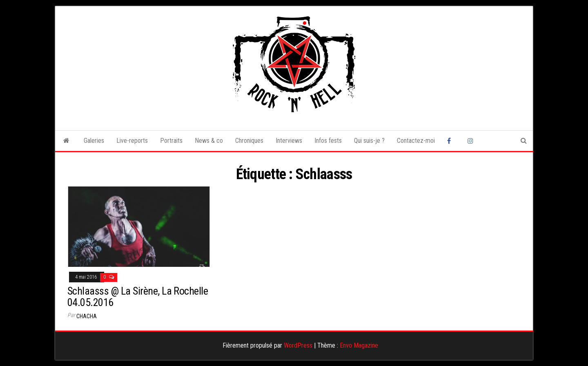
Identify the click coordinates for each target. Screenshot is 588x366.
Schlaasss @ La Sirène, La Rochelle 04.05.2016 (138, 297)
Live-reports (132, 141)
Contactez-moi (416, 141)
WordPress (298, 345)
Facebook (451, 141)
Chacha (87, 316)
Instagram (472, 141)
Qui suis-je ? (369, 141)
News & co (209, 141)
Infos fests (328, 141)
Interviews (289, 141)
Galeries (94, 141)
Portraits (171, 141)
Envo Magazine (359, 345)
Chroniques (249, 141)
